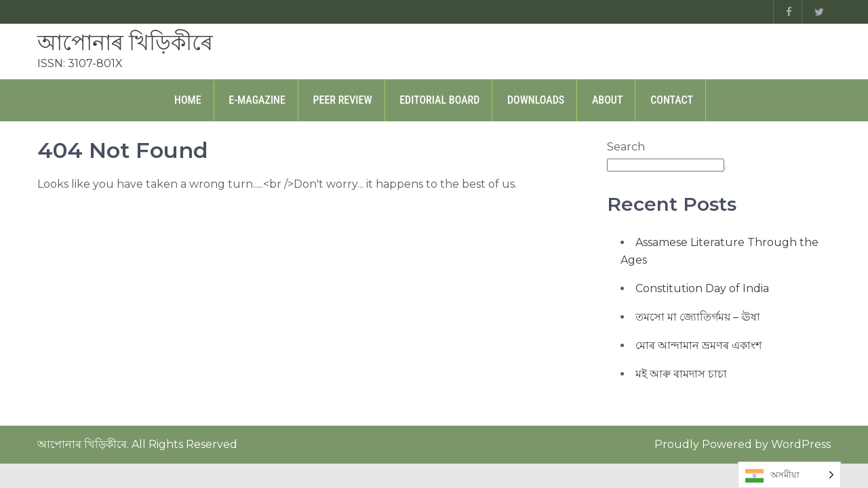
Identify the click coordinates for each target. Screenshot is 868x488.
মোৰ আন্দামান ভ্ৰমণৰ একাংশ (698, 345)
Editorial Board (439, 100)
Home (188, 100)
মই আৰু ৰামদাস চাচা (681, 374)
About (608, 100)
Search (626, 147)
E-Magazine (257, 100)
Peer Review (343, 100)
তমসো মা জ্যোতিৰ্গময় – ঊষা (698, 317)
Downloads (536, 100)
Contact (672, 100)
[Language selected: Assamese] (789, 475)
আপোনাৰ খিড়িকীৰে (125, 42)
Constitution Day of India (702, 288)
